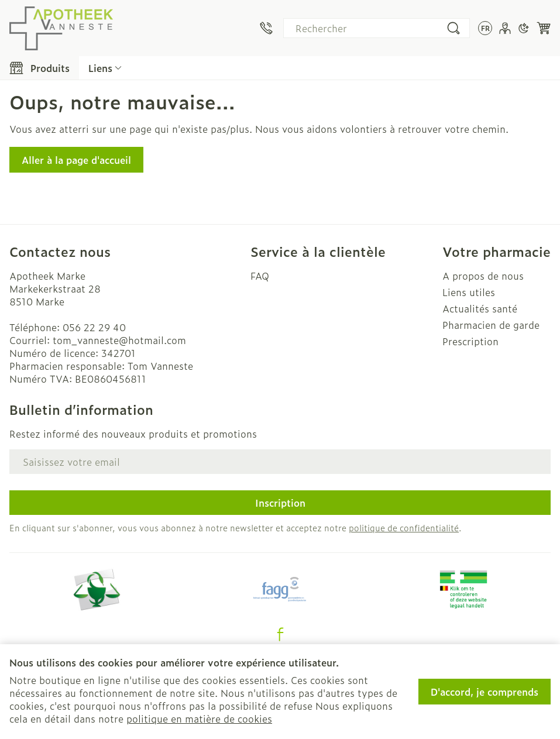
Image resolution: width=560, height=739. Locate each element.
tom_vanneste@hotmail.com (119, 340)
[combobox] (377, 28)
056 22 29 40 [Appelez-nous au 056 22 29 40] (94, 327)
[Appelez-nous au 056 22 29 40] (266, 28)
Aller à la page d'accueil (76, 160)
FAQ (260, 276)
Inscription (280, 503)
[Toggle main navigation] (39, 68)
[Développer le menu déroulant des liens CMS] (105, 68)
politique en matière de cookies (199, 719)
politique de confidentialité (404, 527)
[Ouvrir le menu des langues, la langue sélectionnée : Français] (485, 28)
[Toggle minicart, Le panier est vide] (544, 28)
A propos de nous (483, 276)
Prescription (470, 341)
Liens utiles (469, 292)
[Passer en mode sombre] (524, 28)
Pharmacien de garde (491, 325)
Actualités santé (480, 308)
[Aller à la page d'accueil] (61, 28)
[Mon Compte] (505, 28)
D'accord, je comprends (485, 692)
